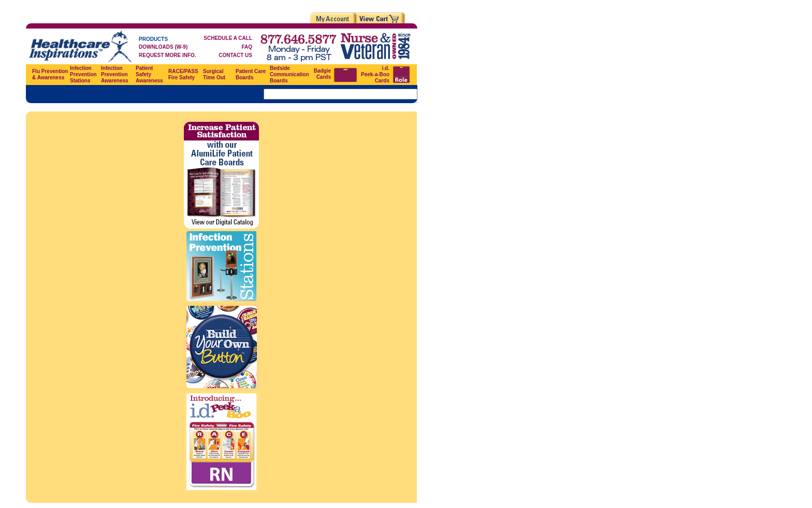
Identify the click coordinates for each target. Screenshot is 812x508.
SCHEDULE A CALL (228, 38)
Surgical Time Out (214, 74)
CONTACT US (235, 55)
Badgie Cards (322, 74)
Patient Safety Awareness (149, 74)
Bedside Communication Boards (289, 74)
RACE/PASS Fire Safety (183, 74)
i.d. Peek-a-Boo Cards (375, 74)
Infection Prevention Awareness (115, 74)
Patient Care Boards (251, 74)
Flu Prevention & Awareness (50, 74)
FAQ (247, 47)
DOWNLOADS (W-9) (163, 47)
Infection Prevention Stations (83, 74)
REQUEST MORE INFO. (168, 55)
